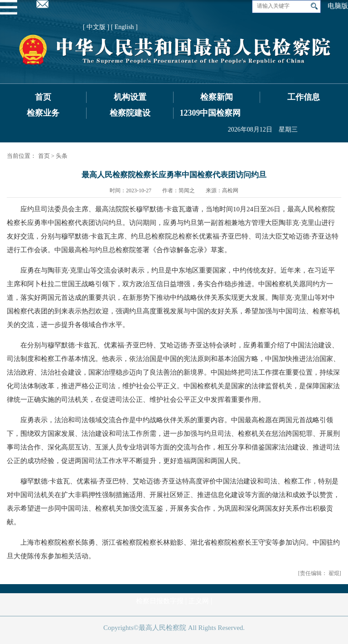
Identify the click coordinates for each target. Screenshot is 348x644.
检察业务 (43, 113)
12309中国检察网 (210, 113)
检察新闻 (217, 97)
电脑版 (338, 6)
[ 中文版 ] (96, 27)
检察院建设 (130, 113)
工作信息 (304, 97)
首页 (43, 97)
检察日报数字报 (160, 601)
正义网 (199, 601)
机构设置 (130, 97)
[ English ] (124, 27)
